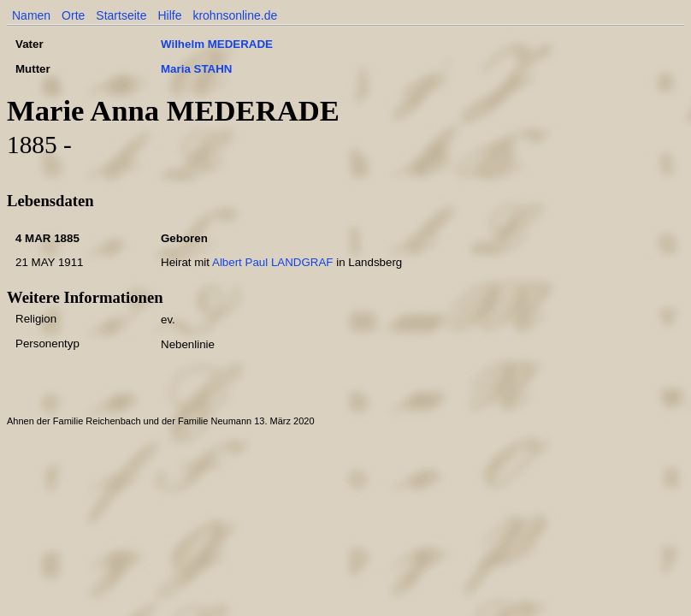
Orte (73, 15)
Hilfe (169, 15)
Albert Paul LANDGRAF (272, 262)
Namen (31, 15)
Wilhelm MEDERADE (217, 44)
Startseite (121, 15)
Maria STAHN (196, 69)
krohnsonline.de (235, 15)
